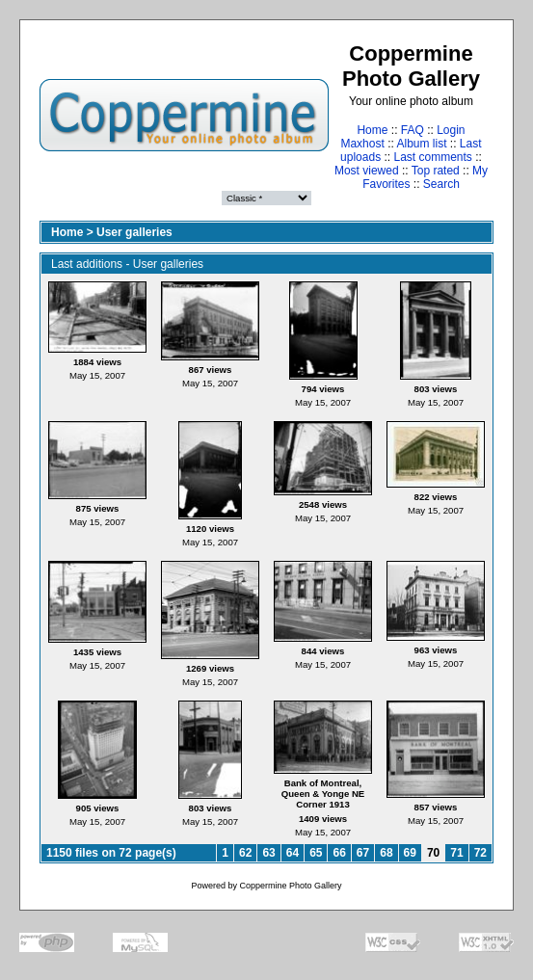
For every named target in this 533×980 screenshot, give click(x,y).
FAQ (413, 130)
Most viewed (367, 171)
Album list (422, 144)
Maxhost (362, 144)
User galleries (134, 232)
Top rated (436, 171)
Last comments (433, 157)
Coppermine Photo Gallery (290, 886)
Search (441, 184)
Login (451, 130)
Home (372, 130)
